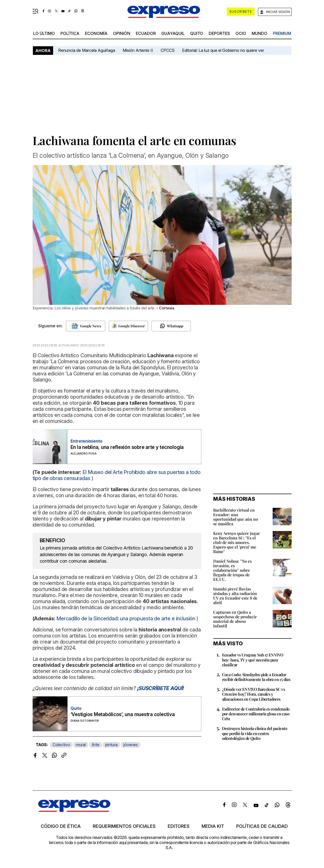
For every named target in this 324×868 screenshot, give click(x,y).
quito (197, 33)
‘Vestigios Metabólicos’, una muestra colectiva (123, 714)
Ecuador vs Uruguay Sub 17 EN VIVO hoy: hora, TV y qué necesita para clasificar (253, 660)
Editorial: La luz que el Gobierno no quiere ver (223, 50)
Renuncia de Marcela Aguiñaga (87, 50)
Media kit (213, 826)
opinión (122, 33)
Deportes (219, 33)
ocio (241, 33)
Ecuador (146, 33)
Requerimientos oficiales (124, 826)
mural (81, 745)
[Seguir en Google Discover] (128, 326)
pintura (111, 745)
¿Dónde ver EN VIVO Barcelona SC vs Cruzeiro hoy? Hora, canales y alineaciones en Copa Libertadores (254, 694)
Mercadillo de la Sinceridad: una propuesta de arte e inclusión (126, 619)
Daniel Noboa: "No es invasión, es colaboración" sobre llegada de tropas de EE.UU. (232, 570)
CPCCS (168, 50)
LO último (44, 33)
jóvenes (131, 745)
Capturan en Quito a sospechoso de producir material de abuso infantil (235, 619)
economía (96, 33)
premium (282, 33)
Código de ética (61, 826)
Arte (95, 745)
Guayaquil (173, 33)
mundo (260, 33)
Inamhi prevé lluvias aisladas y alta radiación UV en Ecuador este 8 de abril (235, 596)
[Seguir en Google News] (86, 326)
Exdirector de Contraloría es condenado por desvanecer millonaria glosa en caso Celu (256, 714)
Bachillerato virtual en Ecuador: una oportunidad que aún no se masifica (236, 517)
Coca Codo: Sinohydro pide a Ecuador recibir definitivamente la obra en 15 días (256, 677)
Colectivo (61, 745)
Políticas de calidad (262, 826)
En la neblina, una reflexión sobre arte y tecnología (127, 447)
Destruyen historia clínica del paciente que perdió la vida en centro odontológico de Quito (255, 733)
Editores (179, 826)
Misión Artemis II (138, 50)
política (70, 33)
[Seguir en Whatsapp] (171, 326)
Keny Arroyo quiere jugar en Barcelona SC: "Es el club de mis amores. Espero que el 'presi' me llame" (236, 542)
